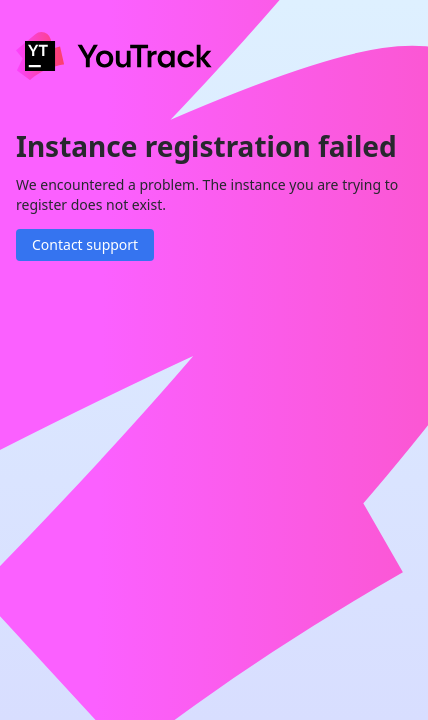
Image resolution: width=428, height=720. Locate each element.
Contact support (85, 244)
